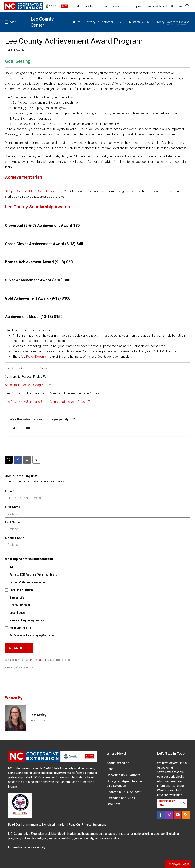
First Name (13, 507)
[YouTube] (178, 815)
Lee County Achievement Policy (26, 368)
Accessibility (37, 847)
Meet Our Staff (86, 6)
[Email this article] (27, 460)
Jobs (110, 769)
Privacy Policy (24, 667)
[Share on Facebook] (18, 460)
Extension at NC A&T (121, 798)
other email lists (38, 660)
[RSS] (186, 815)
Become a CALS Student (124, 792)
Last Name (12, 522)
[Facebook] (161, 815)
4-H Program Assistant (41, 721)
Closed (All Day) (178, 22)
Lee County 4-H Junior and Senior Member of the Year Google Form (50, 402)
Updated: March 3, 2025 (19, 50)
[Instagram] (169, 815)
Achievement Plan (24, 177)
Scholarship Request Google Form (28, 385)
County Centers (120, 6)
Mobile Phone (15, 538)
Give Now (177, 6)
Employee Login (178, 864)
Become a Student (156, 6)
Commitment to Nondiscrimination (44, 825)
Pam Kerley (38, 715)
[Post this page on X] (9, 460)
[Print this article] (36, 460)
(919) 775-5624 (140, 22)
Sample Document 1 (19, 191)
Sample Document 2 (52, 191)
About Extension (118, 763)
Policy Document (38, 357)
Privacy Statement (94, 825)
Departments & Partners (123, 775)
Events (103, 6)
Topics (137, 6)
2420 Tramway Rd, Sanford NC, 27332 (98, 22)
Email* (9, 491)
